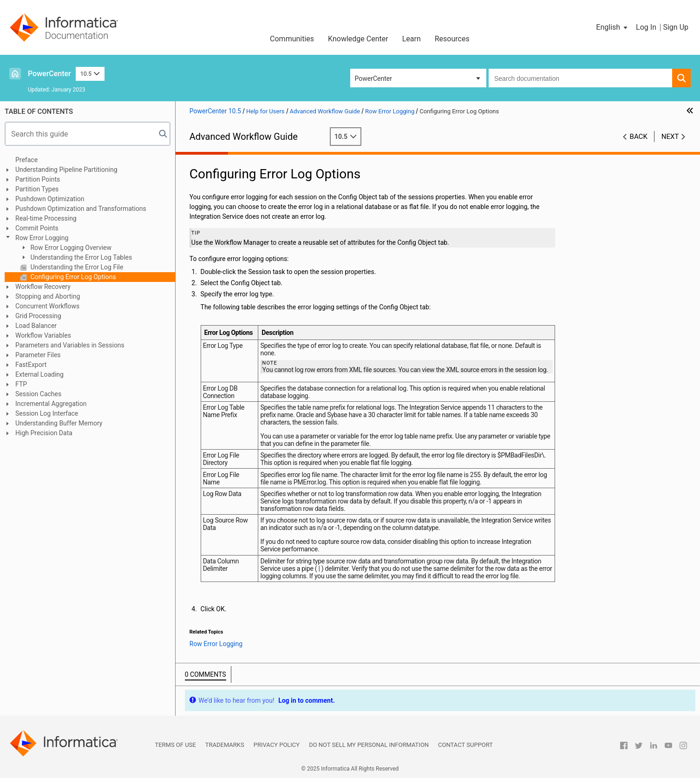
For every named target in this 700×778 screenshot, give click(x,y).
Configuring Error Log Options (72, 277)
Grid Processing (38, 316)
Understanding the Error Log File (76, 267)
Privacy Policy (277, 745)
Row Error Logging (42, 238)
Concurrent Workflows (47, 306)
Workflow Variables (43, 335)
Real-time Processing (46, 218)
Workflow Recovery (43, 287)
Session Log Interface (47, 413)
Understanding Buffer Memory (59, 423)
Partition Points (38, 179)
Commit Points (37, 228)
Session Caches (38, 394)
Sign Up (676, 27)
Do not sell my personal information (369, 745)
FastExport (31, 365)
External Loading (39, 374)
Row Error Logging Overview (70, 248)
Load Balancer (36, 326)
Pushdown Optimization (50, 199)
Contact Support (465, 745)
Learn (412, 39)
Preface (26, 160)
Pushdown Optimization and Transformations (81, 209)
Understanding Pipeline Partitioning (66, 170)
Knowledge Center (358, 39)
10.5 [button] (90, 74)
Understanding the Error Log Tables (80, 257)
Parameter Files (38, 355)
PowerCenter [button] (373, 78)
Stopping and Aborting (48, 296)
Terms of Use (175, 745)
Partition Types (37, 189)
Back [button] (639, 137)
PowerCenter (49, 74)
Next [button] (670, 137)
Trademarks (225, 745)
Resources (452, 39)
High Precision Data (44, 433)
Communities (292, 39)
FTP (21, 384)
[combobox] (580, 78)
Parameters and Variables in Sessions (70, 345)
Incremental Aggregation (51, 404)
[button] (612, 27)
